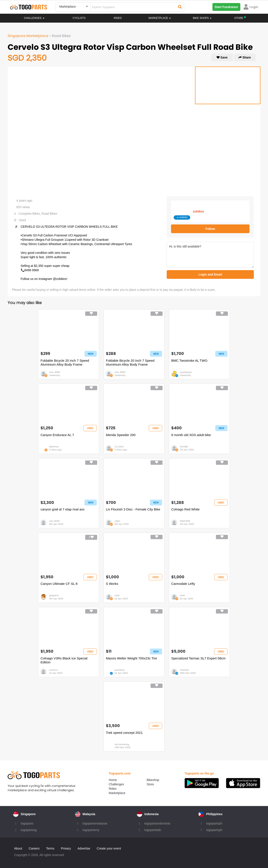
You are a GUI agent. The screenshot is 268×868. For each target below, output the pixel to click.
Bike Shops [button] (202, 18)
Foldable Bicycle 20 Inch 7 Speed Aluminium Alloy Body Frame (65, 362)
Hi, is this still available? (210, 255)
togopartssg (29, 830)
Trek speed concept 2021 (124, 733)
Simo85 (184, 447)
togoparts (27, 823)
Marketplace (117, 793)
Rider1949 (185, 521)
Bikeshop (153, 780)
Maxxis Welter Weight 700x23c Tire (131, 658)
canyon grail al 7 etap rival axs (63, 509)
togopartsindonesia (157, 823)
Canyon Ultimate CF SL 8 (59, 584)
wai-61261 (54, 521)
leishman (54, 447)
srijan (117, 521)
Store (150, 784)
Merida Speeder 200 (121, 435)
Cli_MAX (119, 447)
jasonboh (120, 670)
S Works (112, 584)
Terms (50, 848)
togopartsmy (91, 830)
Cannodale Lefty (183, 584)
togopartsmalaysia (95, 823)
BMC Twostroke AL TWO (189, 360)
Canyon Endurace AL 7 (57, 435)
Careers (34, 848)
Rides (118, 18)
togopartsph (214, 823)
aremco (53, 670)
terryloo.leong (122, 744)
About (18, 848)
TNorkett (184, 670)
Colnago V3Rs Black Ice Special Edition (64, 660)
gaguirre (54, 595)
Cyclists (79, 18)
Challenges (34, 18)
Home (113, 780)
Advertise (84, 848)
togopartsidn (153, 830)
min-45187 (55, 372)
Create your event (109, 848)
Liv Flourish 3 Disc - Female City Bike (133, 509)
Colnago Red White (185, 509)
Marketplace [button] (160, 18)
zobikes (198, 211)
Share (245, 57)
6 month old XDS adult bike (191, 435)
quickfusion (186, 372)
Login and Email (210, 274)
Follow (210, 229)
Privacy (66, 848)
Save (222, 57)
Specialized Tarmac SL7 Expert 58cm (198, 658)
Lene (117, 595)
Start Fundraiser (226, 7)
